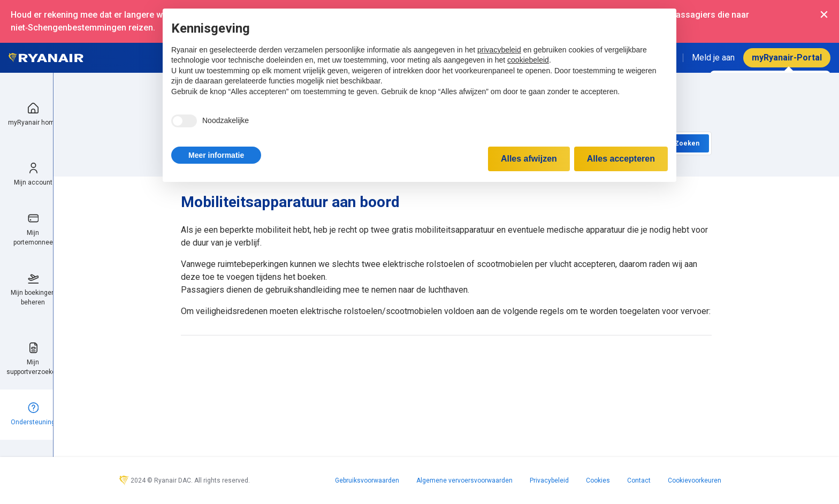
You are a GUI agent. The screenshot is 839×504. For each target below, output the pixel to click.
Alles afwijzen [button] (529, 159)
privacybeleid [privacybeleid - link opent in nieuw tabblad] (499, 50)
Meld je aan (713, 58)
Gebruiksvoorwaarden (367, 480)
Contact (639, 480)
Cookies (598, 480)
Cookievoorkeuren (695, 480)
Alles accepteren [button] (621, 159)
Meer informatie (216, 155)
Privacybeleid (549, 480)
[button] (216, 155)
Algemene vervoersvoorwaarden (464, 480)
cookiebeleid (528, 60)
